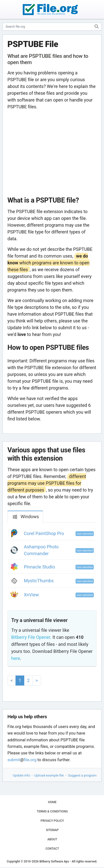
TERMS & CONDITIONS (52, 811)
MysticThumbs (39, 581)
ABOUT (52, 839)
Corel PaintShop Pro (44, 533)
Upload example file (49, 775)
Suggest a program (82, 775)
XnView (31, 595)
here (16, 658)
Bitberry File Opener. (31, 637)
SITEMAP (52, 830)
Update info (21, 775)
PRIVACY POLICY (52, 821)
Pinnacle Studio (40, 567)
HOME (52, 802)
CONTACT (52, 849)
